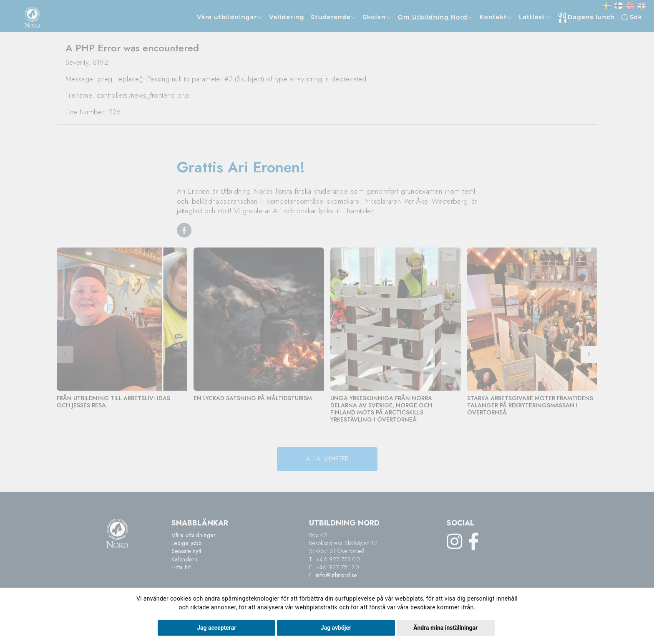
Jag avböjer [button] (336, 628)
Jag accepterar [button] (216, 628)
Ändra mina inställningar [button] (445, 628)
